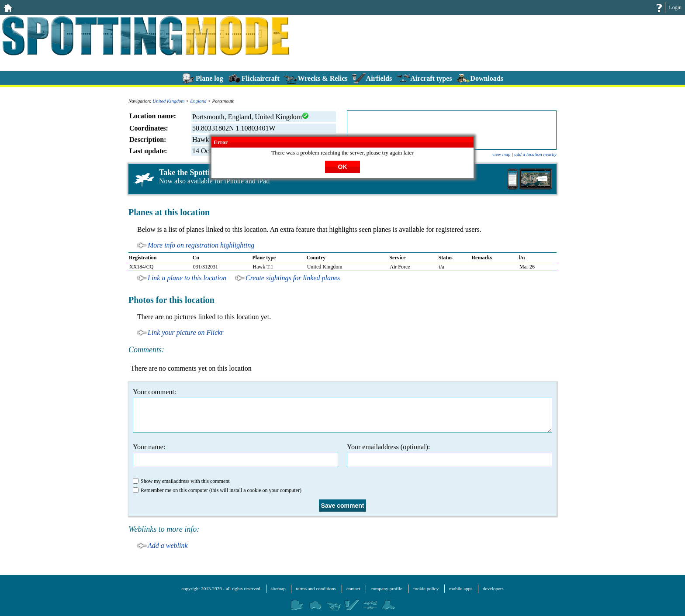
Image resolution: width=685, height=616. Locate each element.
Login (675, 7)
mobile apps (461, 588)
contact (353, 588)
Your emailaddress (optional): (450, 455)
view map (502, 154)
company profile (386, 588)
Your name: (235, 455)
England (198, 101)
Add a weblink (168, 545)
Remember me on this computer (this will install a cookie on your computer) (217, 490)
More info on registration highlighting (201, 245)
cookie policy (426, 588)
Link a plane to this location (187, 278)
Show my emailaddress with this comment (181, 481)
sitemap (278, 588)
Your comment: (342, 410)
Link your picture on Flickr (186, 332)
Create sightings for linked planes (293, 278)
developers (493, 588)
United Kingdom (168, 101)
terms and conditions (316, 588)
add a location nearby (535, 154)
